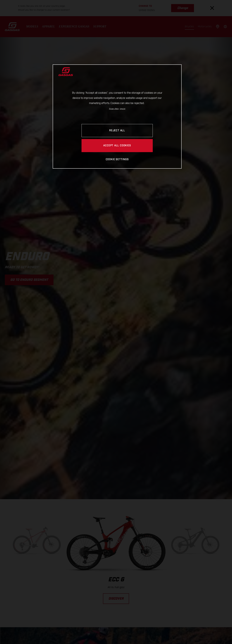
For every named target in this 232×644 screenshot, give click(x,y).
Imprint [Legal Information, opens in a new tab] (123, 109)
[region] (117, 117)
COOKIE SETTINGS (117, 159)
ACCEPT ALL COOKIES (117, 146)
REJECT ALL (117, 131)
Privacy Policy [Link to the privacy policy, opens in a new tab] (114, 109)
